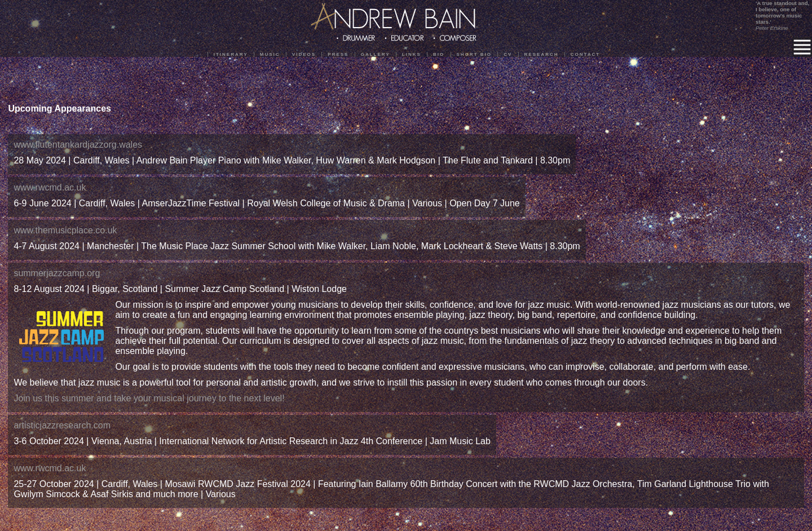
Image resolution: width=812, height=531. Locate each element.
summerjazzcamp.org (57, 273)
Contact (586, 54)
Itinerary (231, 54)
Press (338, 54)
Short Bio (474, 54)
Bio (439, 54)
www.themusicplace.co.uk (65, 230)
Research (542, 54)
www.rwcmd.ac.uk (50, 187)
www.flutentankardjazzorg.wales (78, 145)
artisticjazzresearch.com (62, 425)
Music (270, 54)
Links (412, 54)
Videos (304, 54)
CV (508, 54)
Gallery (376, 54)
